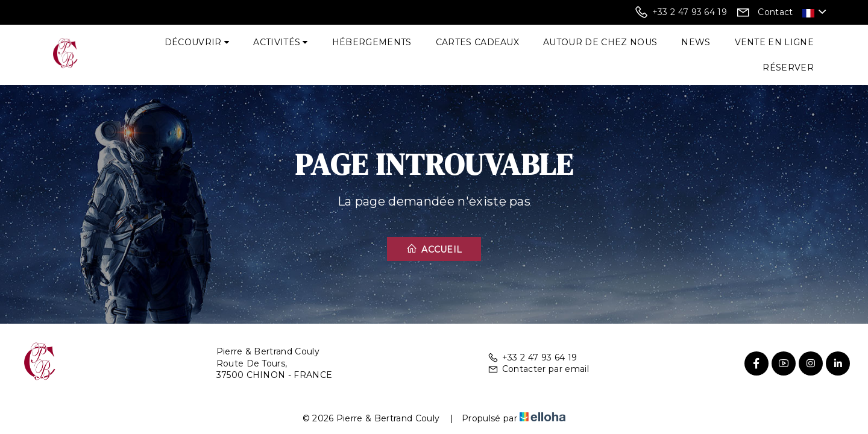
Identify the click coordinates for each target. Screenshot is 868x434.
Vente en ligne (774, 42)
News (696, 42)
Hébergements (372, 42)
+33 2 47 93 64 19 (532, 357)
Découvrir (197, 42)
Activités (281, 42)
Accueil (434, 249)
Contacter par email (538, 369)
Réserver (788, 68)
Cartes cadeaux (477, 42)
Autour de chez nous (600, 42)
